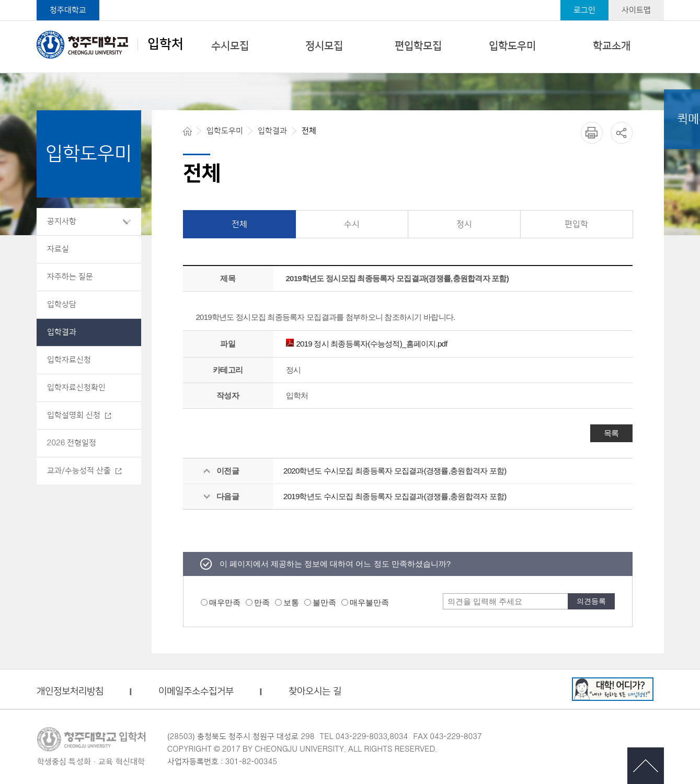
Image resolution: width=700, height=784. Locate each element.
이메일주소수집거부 (196, 692)
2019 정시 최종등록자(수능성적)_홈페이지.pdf (367, 344)
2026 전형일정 (72, 443)
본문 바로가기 (350, 1)
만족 (262, 602)
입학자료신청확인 (76, 388)
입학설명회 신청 (74, 415)
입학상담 (62, 304)
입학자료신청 (69, 360)
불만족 (324, 602)
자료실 (58, 249)
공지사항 (62, 221)
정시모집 (324, 46)
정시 (464, 224)
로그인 (584, 10)
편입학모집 (418, 46)
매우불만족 (369, 602)
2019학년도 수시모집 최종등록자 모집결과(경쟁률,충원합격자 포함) (395, 496)
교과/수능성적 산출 (79, 471)
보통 (291, 602)
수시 (352, 224)
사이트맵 (636, 10)
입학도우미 (512, 46)
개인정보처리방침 (70, 692)
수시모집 (230, 46)
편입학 (576, 224)
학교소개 (612, 46)
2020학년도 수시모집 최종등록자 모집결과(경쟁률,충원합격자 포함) (395, 471)
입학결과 (62, 332)
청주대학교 (68, 10)
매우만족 (225, 602)
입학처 (110, 44)
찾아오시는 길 (315, 692)
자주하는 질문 (70, 277)
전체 (239, 224)
